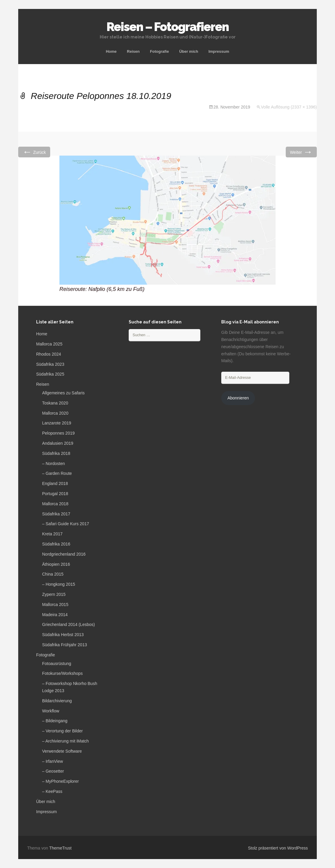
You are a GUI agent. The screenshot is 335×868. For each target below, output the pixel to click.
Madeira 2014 (55, 615)
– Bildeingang (55, 721)
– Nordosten (53, 464)
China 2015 (53, 574)
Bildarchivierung (57, 701)
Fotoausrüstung (57, 664)
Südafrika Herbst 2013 (63, 635)
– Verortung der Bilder (62, 731)
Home (111, 51)
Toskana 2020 (55, 403)
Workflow (51, 711)
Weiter (301, 152)
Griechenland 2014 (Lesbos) (69, 624)
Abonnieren (238, 398)
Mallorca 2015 (55, 604)
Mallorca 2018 (55, 504)
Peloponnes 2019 (58, 433)
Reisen (133, 51)
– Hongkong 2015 (59, 584)
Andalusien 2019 (58, 443)
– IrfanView (53, 761)
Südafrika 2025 (50, 374)
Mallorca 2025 (49, 344)
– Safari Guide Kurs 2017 (66, 524)
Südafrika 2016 (56, 544)
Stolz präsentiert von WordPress (278, 848)
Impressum (219, 51)
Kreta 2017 (52, 534)
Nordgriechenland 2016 (64, 554)
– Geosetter (53, 771)
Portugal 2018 (55, 494)
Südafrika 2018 (56, 453)
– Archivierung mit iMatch (65, 741)
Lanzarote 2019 (57, 423)
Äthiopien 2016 (56, 564)
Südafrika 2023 (50, 364)
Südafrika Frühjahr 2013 (64, 645)
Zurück (34, 152)
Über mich (189, 51)
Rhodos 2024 (49, 354)
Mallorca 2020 (55, 413)
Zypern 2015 (54, 594)
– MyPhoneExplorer (60, 781)
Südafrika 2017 (56, 514)
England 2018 (55, 483)
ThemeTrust (60, 848)
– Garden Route (57, 473)
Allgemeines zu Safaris (63, 393)
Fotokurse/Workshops (62, 673)
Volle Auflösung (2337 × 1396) (289, 107)
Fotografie (159, 51)
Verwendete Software (62, 751)
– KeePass (52, 791)
